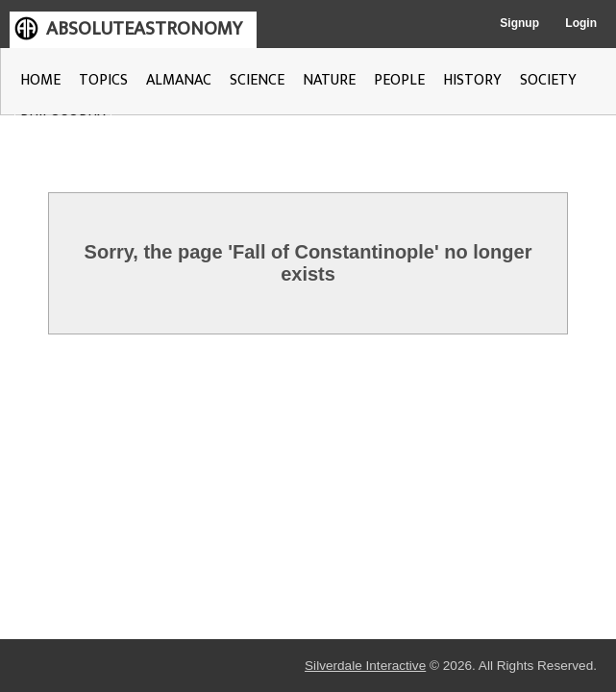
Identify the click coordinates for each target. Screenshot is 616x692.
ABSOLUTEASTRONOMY (144, 29)
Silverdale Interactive (232, 666)
